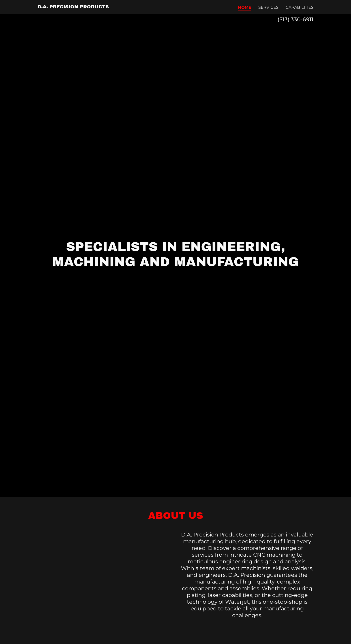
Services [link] (268, 7)
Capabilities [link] (300, 7)
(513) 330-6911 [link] (295, 19)
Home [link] (245, 7)
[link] (73, 7)
